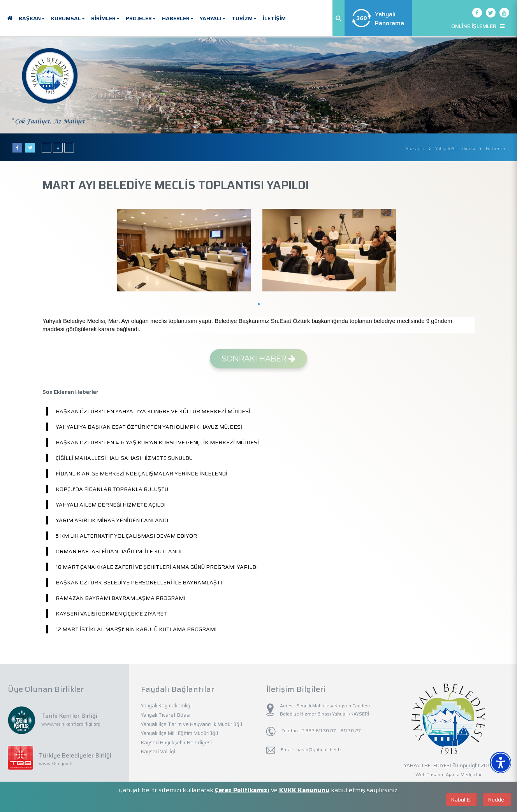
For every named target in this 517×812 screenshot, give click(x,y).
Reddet (497, 800)
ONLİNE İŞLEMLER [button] (478, 26)
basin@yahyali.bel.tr (319, 750)
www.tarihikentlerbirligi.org (71, 724)
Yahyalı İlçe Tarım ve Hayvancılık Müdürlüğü (192, 724)
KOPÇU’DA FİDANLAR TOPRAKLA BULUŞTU (112, 489)
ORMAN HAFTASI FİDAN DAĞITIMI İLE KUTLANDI (119, 551)
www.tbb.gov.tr (56, 764)
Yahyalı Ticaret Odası (166, 715)
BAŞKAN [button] (32, 18)
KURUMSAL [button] (68, 18)
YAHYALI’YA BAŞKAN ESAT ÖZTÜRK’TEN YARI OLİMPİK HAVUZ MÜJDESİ (149, 427)
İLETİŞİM (274, 18)
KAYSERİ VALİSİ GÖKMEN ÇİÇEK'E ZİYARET (111, 614)
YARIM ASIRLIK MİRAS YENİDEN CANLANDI (112, 520)
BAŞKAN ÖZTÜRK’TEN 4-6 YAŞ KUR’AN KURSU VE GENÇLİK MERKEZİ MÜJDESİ (157, 442)
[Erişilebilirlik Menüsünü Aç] (500, 762)
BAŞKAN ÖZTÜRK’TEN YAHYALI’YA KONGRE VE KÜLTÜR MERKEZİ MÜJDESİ (153, 411)
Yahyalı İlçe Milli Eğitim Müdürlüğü (179, 733)
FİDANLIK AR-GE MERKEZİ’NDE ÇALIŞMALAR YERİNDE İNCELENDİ (142, 474)
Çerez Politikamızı (242, 790)
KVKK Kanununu (304, 790)
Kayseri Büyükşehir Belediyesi (176, 743)
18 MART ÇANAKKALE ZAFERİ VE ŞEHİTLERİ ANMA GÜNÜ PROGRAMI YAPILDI (157, 567)
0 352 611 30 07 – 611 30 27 (331, 730)
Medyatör (471, 774)
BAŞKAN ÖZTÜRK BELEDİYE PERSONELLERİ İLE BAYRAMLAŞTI (139, 582)
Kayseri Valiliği (158, 751)
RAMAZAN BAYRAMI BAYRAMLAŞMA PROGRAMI (120, 598)
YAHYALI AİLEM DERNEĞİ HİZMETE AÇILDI (111, 505)
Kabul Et (461, 800)
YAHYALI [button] (213, 18)
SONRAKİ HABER (258, 359)
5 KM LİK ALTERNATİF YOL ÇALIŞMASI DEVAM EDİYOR (126, 536)
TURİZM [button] (244, 18)
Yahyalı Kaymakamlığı (166, 706)
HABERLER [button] (178, 18)
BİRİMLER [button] (105, 18)
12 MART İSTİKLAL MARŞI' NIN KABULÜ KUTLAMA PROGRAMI (136, 629)
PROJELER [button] (141, 18)
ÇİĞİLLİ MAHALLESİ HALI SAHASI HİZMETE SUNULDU (124, 458)
